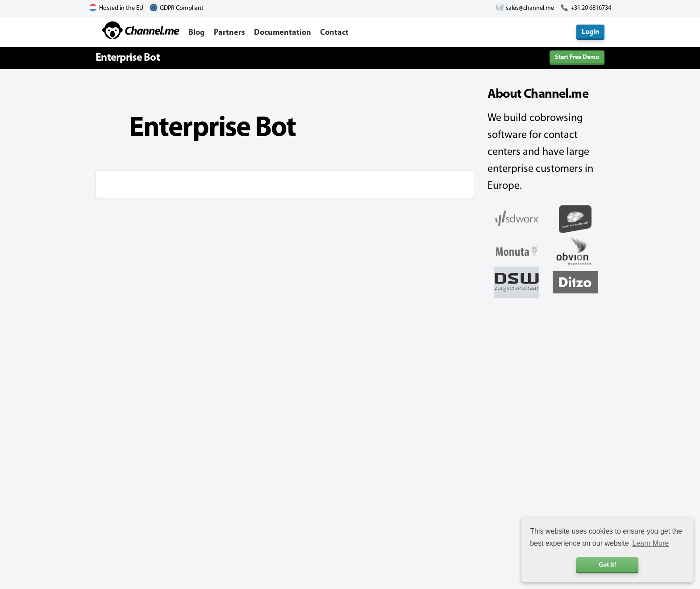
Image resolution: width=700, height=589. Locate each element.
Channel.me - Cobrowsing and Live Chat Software (141, 30)
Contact (334, 33)
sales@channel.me (530, 8)
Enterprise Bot (128, 58)
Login (590, 32)
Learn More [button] (650, 543)
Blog (197, 33)
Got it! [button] (607, 565)
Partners (229, 33)
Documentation (283, 33)
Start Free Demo (577, 57)
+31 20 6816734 (591, 8)
